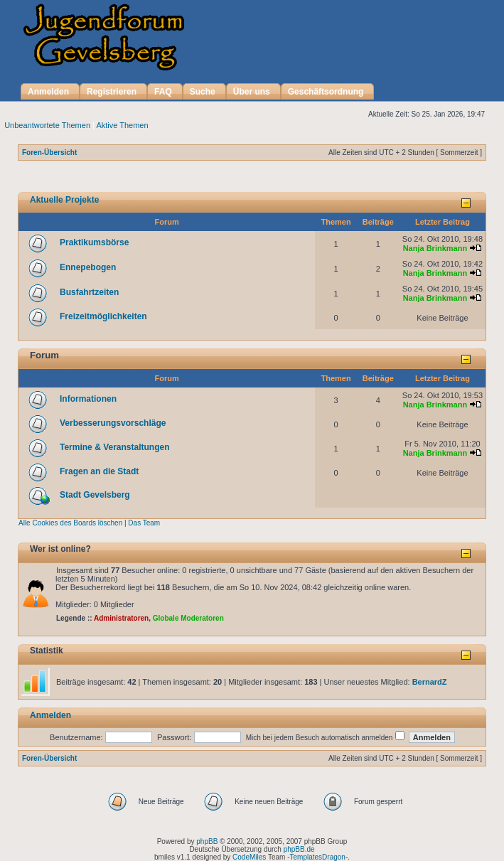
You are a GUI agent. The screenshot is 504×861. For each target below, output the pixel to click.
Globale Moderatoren (188, 618)
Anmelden (50, 715)
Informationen (88, 399)
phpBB (207, 841)
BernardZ (430, 682)
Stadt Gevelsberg (95, 495)
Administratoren (121, 618)
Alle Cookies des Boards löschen (70, 523)
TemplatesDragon (318, 857)
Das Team (144, 523)
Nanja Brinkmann (435, 248)
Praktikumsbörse (94, 242)
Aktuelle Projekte (64, 200)
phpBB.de (299, 849)
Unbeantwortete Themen (47, 125)
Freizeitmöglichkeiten (103, 316)
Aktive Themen (122, 125)
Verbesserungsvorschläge (113, 423)
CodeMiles (249, 857)
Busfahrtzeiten (89, 292)
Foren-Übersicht (49, 153)
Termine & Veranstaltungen (114, 447)
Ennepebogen (88, 267)
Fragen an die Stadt (99, 471)
